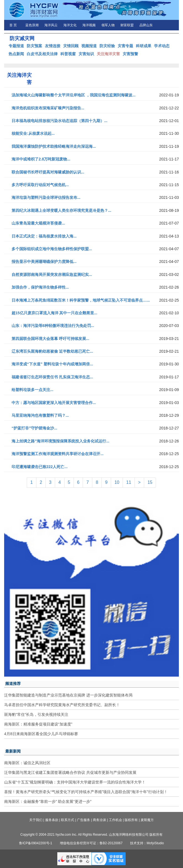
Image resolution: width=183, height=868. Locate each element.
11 (129, 482)
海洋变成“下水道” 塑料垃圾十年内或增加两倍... (52, 364)
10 (117, 482)
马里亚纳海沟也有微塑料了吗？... (40, 415)
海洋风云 (51, 25)
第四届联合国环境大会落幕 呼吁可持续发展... (50, 339)
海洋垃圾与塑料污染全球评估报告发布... (46, 197)
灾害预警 (130, 54)
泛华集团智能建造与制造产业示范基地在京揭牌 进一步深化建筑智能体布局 (68, 695)
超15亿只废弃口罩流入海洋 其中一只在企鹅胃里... (54, 313)
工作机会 (115, 820)
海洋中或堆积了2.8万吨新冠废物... (41, 159)
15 (150, 482)
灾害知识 (86, 54)
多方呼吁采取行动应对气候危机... (40, 185)
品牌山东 (146, 25)
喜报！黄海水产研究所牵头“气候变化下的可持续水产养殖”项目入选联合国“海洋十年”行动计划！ (86, 792)
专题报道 (16, 46)
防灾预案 (34, 46)
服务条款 (52, 820)
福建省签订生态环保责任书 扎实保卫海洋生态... (52, 377)
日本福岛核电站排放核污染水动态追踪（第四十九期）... (60, 121)
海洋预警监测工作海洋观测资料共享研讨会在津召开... (58, 454)
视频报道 (89, 46)
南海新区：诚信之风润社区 (27, 763)
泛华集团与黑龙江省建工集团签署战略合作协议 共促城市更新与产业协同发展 (70, 772)
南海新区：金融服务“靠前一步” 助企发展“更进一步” (48, 801)
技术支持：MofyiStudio (147, 843)
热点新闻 (16, 54)
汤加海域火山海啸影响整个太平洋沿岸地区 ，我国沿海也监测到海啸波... (74, 95)
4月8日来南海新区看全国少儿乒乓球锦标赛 (41, 734)
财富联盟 (127, 25)
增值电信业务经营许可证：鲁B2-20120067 (91, 843)
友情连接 (53, 46)
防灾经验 (107, 46)
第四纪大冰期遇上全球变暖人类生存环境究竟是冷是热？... (61, 210)
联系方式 (68, 820)
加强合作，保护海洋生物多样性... (40, 287)
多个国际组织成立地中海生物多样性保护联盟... (52, 249)
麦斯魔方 (147, 820)
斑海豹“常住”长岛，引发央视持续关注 (36, 714)
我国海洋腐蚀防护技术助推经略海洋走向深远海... (54, 146)
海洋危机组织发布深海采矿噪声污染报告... (48, 108)
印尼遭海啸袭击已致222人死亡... (40, 467)
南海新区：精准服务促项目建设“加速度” (38, 724)
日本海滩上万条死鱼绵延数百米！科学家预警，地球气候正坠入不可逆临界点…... (81, 300)
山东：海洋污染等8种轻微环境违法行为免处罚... (53, 326)
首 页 (13, 25)
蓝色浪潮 (32, 25)
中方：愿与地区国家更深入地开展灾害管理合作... (54, 403)
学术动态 (162, 46)
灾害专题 (125, 46)
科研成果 (144, 46)
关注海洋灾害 (108, 54)
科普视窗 (68, 54)
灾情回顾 (71, 46)
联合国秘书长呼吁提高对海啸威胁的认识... (48, 172)
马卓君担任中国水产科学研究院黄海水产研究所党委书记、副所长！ (62, 705)
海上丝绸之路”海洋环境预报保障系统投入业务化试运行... (60, 441)
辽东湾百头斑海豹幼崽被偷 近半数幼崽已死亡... (52, 351)
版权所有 (131, 820)
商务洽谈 (99, 820)
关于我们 (36, 820)
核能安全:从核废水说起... (33, 133)
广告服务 (84, 820)
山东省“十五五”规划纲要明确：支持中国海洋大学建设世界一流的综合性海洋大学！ (75, 782)
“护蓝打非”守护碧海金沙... (34, 428)
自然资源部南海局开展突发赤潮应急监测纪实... (52, 275)
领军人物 (108, 25)
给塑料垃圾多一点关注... (33, 390)
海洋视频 (89, 25)
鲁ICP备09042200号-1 (36, 843)
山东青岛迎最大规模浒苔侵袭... (38, 223)
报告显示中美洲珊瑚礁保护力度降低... (44, 262)
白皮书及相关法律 (42, 54)
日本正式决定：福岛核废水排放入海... (44, 236)
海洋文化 (70, 25)
